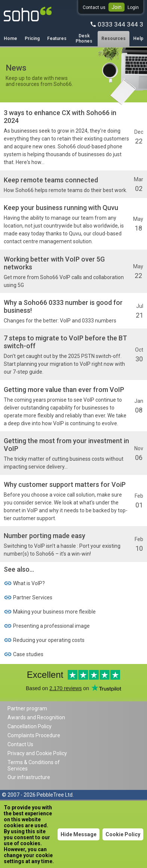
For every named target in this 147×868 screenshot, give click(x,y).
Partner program (27, 708)
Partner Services (28, 597)
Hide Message (79, 834)
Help (138, 38)
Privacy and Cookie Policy (37, 753)
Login (133, 7)
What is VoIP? (24, 583)
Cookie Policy (123, 834)
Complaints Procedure (34, 735)
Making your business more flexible (50, 612)
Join (117, 7)
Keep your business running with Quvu (61, 208)
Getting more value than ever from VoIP (64, 390)
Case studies (24, 654)
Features (57, 38)
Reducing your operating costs (44, 640)
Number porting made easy (45, 536)
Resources (114, 38)
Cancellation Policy (30, 726)
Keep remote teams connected (51, 180)
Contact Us (20, 744)
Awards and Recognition (36, 717)
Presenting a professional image (47, 626)
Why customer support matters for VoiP (65, 484)
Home (10, 38)
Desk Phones (84, 38)
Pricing (32, 38)
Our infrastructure (29, 777)
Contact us (94, 7)
